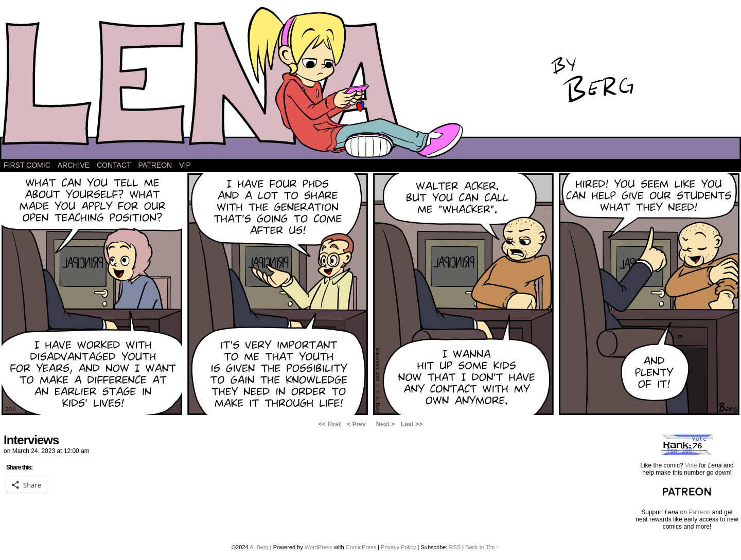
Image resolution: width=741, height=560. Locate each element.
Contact (114, 165)
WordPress (319, 547)
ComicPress (361, 547)
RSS (455, 547)
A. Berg (259, 547)
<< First (330, 424)
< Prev (356, 424)
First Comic (27, 165)
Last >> (412, 424)
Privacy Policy (398, 547)
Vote (691, 465)
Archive (74, 165)
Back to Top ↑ (482, 547)
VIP (185, 165)
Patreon (155, 165)
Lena (370, 82)
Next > (385, 424)
